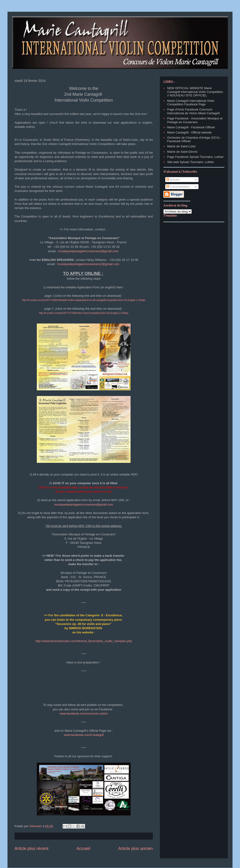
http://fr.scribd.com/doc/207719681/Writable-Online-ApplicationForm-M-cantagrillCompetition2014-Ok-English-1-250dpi (84, 300)
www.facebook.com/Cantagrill (84, 735)
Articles (173, 180)
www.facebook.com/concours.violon (84, 714)
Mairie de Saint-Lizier (181, 146)
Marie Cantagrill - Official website (189, 132)
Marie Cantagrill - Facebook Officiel (191, 127)
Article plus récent (32, 849)
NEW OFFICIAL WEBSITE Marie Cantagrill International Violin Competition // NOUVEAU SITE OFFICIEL (195, 92)
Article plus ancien (135, 849)
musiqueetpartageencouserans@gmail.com (88, 251)
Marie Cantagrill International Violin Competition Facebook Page (191, 103)
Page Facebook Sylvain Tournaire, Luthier (195, 157)
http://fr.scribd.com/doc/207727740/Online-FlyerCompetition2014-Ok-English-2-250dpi (84, 313)
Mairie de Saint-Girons (182, 152)
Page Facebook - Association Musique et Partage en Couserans (195, 120)
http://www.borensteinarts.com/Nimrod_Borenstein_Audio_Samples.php (84, 641)
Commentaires (178, 187)
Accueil (83, 849)
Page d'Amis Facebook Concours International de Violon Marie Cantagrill (193, 111)
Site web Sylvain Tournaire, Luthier (191, 162)
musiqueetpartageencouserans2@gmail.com (88, 264)
